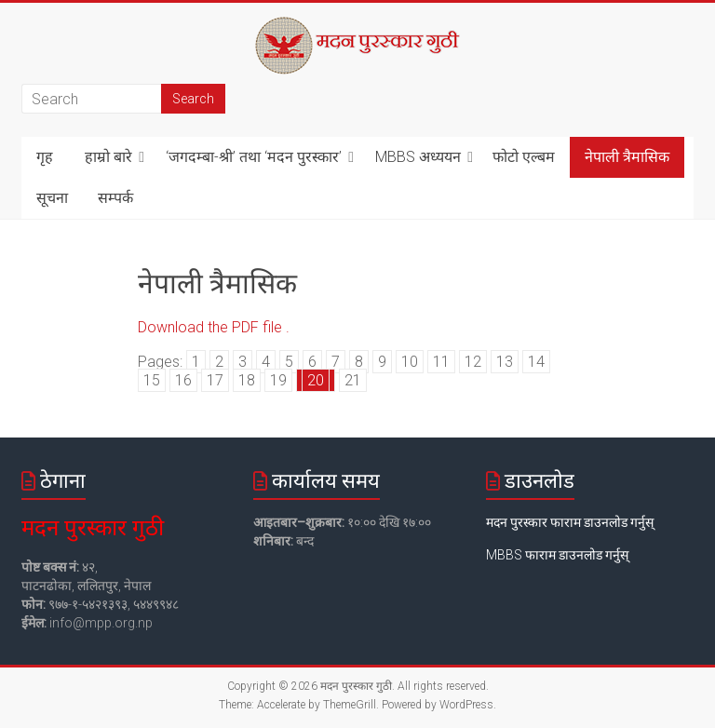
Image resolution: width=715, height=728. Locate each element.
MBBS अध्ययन (418, 157)
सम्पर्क (115, 198)
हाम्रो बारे (108, 157)
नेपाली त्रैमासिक (627, 157)
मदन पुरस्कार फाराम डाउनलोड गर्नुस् (570, 522)
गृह (45, 157)
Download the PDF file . (214, 327)
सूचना (52, 198)
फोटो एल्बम (524, 157)
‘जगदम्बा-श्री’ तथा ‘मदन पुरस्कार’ (254, 157)
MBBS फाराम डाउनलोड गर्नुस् (557, 555)
